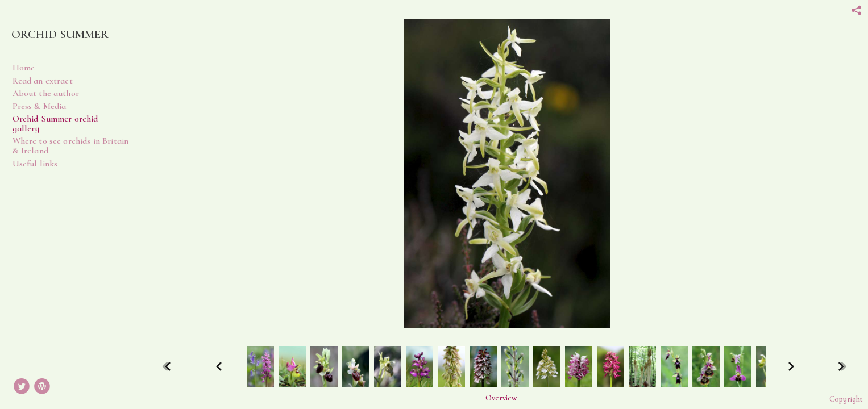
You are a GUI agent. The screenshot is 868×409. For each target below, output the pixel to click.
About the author (46, 93)
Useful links (35, 164)
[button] (501, 398)
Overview (501, 398)
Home (24, 68)
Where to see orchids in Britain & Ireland (71, 146)
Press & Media (40, 106)
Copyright (846, 399)
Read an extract (43, 81)
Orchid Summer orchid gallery (55, 124)
